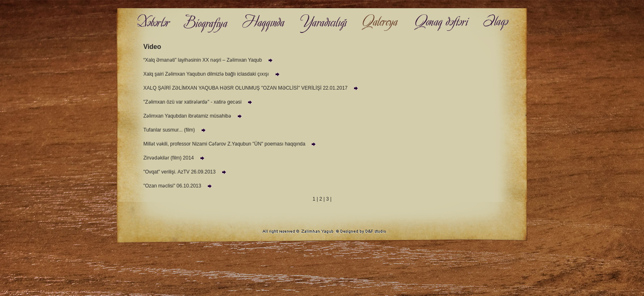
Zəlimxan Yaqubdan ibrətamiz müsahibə (193, 116)
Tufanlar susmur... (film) (175, 130)
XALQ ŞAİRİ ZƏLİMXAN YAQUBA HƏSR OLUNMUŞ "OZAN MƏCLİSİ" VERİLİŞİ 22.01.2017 (252, 88)
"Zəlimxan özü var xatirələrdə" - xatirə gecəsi (199, 102)
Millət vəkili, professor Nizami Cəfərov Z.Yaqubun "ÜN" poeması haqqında (230, 144)
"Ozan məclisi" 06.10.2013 (178, 186)
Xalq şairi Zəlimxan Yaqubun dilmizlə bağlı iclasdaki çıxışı (212, 74)
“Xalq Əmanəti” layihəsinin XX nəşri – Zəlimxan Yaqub (209, 60)
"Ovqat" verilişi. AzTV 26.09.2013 (186, 172)
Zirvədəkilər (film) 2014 (175, 158)
